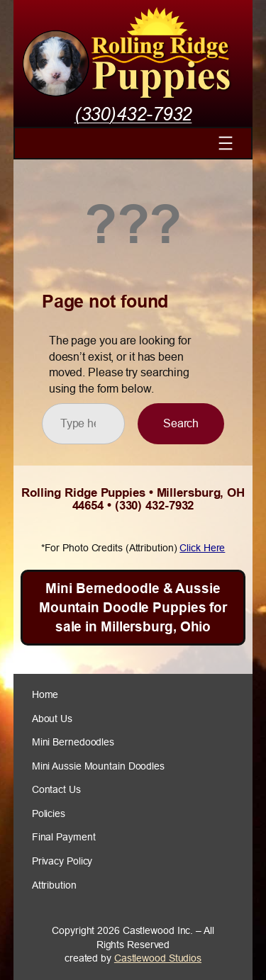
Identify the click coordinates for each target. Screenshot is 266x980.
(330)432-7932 (133, 114)
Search (181, 423)
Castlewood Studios (158, 958)
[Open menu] (226, 143)
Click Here (202, 548)
